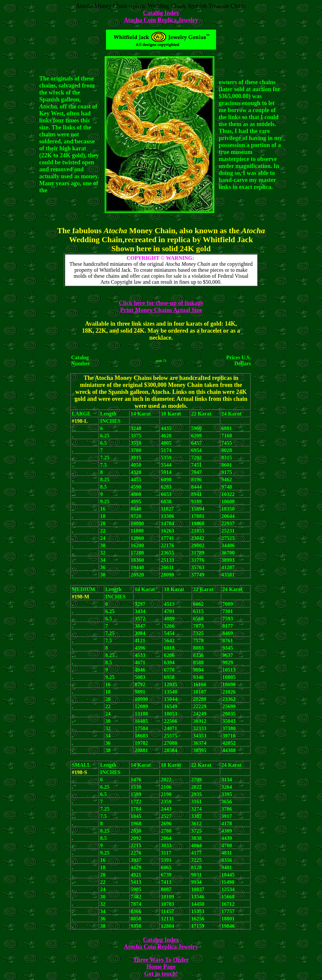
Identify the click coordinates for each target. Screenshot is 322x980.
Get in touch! (161, 974)
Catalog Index (161, 13)
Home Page (161, 967)
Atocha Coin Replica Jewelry (161, 20)
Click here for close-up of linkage (161, 303)
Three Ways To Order (161, 960)
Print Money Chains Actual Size (161, 310)
